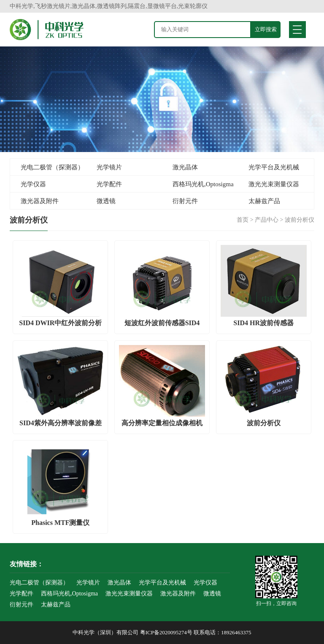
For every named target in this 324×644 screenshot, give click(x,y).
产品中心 (267, 220)
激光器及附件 (40, 201)
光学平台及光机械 (274, 167)
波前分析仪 (300, 220)
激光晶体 (185, 167)
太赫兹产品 (264, 201)
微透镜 (106, 201)
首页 (243, 220)
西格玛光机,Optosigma (203, 184)
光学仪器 (33, 184)
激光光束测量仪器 (274, 184)
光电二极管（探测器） (52, 167)
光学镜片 (109, 167)
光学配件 (109, 184)
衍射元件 (185, 201)
